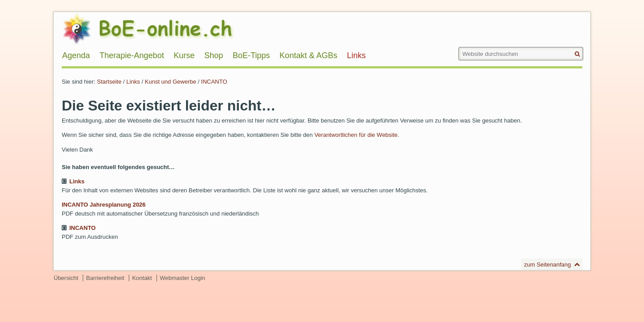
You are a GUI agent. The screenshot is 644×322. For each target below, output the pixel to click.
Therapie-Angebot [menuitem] (132, 55)
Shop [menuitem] (214, 55)
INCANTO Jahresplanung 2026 (104, 205)
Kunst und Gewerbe (171, 82)
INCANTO (214, 82)
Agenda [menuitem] (76, 55)
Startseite (109, 82)
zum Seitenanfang (548, 265)
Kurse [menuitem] (184, 55)
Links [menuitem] (356, 55)
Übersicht (66, 278)
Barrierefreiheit (105, 278)
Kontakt (142, 278)
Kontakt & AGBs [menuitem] (308, 55)
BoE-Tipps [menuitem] (251, 55)
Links (133, 82)
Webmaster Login (182, 278)
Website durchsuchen (458, 47)
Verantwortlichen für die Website (356, 135)
